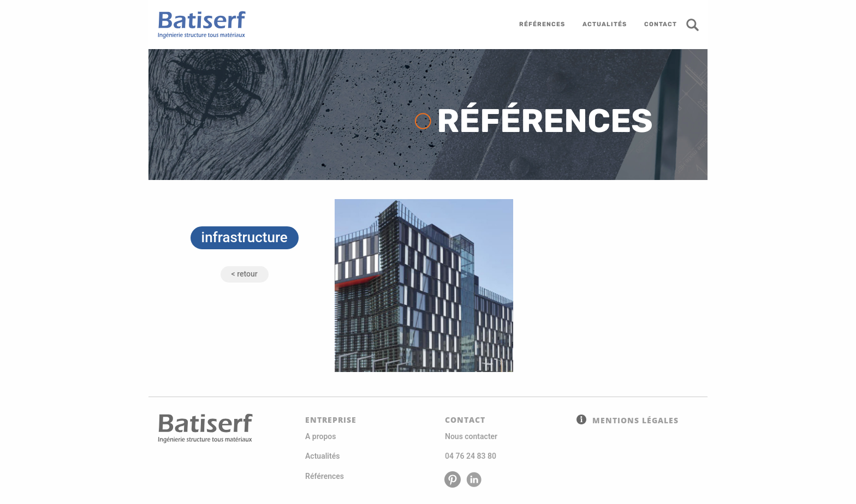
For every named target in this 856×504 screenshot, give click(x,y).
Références (325, 476)
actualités (605, 24)
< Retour (245, 274)
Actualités (322, 456)
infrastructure (245, 237)
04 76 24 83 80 (471, 456)
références (542, 24)
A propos (320, 436)
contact (661, 24)
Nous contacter (471, 436)
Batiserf (198, 25)
